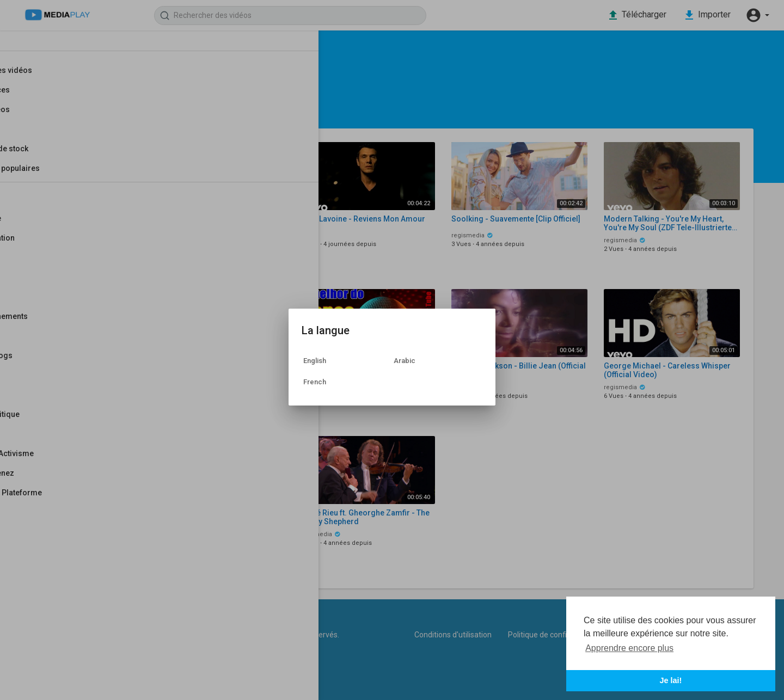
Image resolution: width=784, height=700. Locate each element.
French (315, 382)
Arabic (405, 361)
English (315, 361)
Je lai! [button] (671, 680)
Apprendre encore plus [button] (629, 648)
